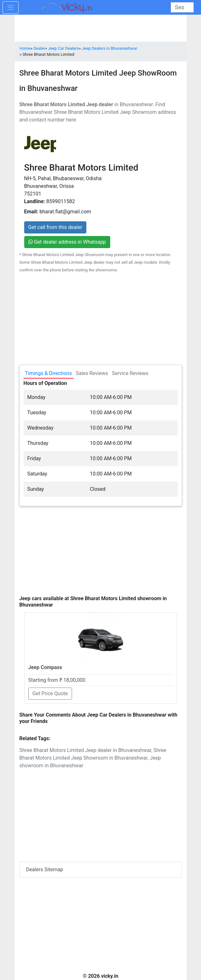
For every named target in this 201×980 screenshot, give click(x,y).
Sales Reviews (92, 373)
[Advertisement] (101, 549)
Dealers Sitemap (45, 869)
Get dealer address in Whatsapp (67, 242)
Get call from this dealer (55, 227)
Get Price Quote (50, 693)
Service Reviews (130, 373)
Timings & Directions (49, 373)
